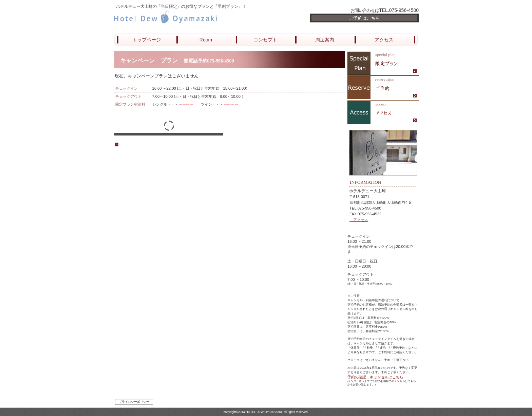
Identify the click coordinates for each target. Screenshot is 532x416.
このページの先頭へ (133, 144)
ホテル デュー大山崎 (195, 18)
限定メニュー (383, 63)
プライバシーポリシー (134, 402)
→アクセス (359, 220)
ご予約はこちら (365, 18)
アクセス (383, 113)
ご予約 (383, 88)
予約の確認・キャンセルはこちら (375, 377)
